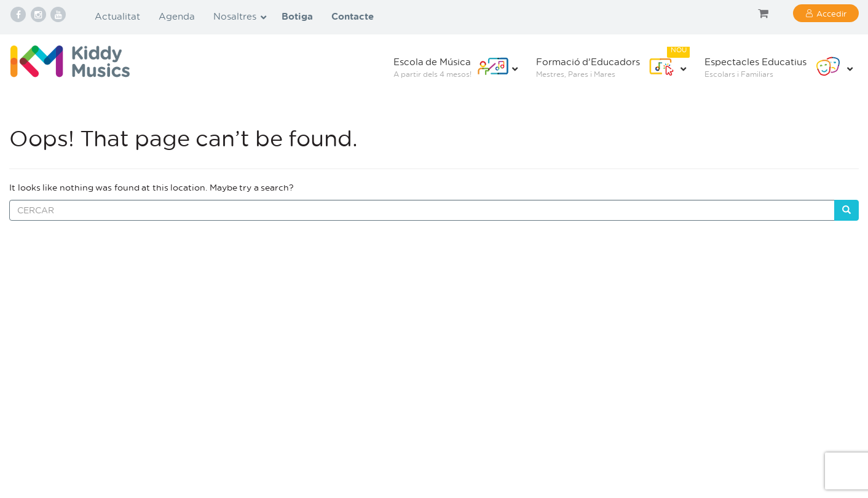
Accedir (831, 13)
